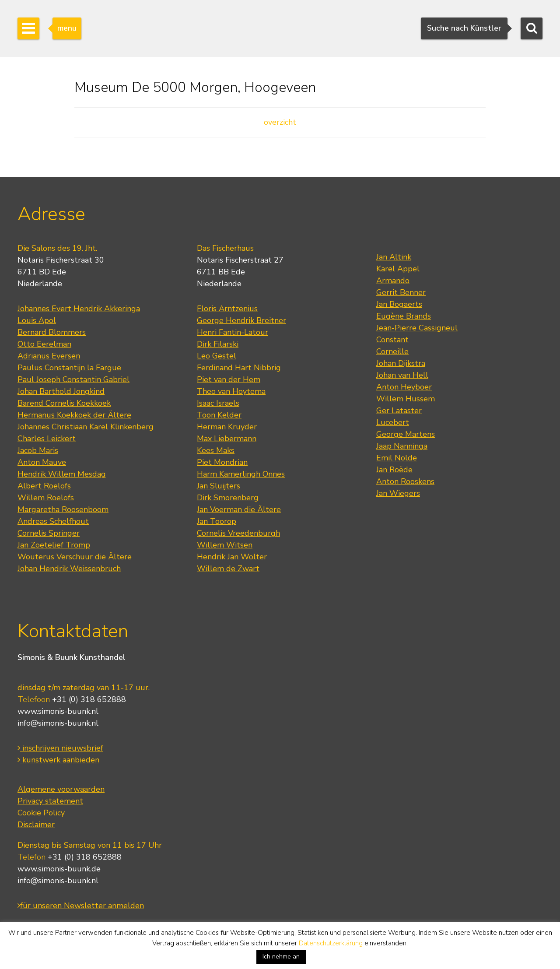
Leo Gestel (217, 356)
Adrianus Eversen (49, 356)
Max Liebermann (227, 439)
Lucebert (393, 422)
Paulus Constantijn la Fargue (69, 368)
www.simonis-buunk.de (59, 869)
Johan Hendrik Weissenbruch (69, 569)
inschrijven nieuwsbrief (60, 748)
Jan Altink (394, 257)
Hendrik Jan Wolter (232, 557)
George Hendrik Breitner (241, 320)
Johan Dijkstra (401, 363)
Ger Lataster (399, 411)
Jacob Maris (38, 450)
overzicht (280, 122)
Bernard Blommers (52, 332)
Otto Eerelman (44, 344)
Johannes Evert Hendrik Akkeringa (79, 309)
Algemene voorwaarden (61, 789)
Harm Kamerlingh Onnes (241, 474)
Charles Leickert (47, 439)
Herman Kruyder (227, 427)
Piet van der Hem (229, 379)
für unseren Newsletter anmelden (81, 906)
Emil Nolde (397, 458)
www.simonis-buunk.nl (58, 711)
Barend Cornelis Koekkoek (64, 403)
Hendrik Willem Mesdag (62, 474)
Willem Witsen (225, 545)
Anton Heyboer (404, 387)
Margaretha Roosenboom (63, 509)
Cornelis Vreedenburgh (238, 533)
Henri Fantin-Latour (233, 332)
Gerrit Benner (401, 292)
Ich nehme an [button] (281, 957)
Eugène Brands (404, 316)
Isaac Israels (218, 403)
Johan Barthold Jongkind (61, 391)
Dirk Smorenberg (228, 498)
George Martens (406, 434)
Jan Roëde (394, 470)
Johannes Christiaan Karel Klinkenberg (86, 427)
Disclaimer (36, 825)
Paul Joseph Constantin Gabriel (73, 379)
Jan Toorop (217, 521)
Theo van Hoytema (231, 391)
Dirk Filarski (218, 344)
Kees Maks (216, 450)
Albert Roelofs (44, 486)
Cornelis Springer (49, 533)
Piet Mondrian (222, 462)
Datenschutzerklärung (331, 943)
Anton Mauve (42, 462)
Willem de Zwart (228, 569)
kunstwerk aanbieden (58, 760)
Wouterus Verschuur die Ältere (75, 557)
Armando (393, 281)
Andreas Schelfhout (53, 521)
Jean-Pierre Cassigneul (417, 328)
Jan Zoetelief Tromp (54, 545)
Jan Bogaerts (399, 304)
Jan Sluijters (219, 486)
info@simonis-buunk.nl (58, 723)
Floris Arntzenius (227, 309)
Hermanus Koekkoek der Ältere (74, 415)
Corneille (392, 351)
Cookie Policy (41, 813)
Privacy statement (50, 801)
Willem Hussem (406, 399)
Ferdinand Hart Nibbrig (239, 368)
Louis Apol (37, 320)
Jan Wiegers (398, 493)
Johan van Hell (402, 375)
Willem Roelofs (46, 498)
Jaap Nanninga (402, 446)
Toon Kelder (219, 415)
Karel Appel (398, 269)
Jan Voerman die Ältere (239, 509)
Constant (392, 340)
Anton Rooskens (405, 481)
